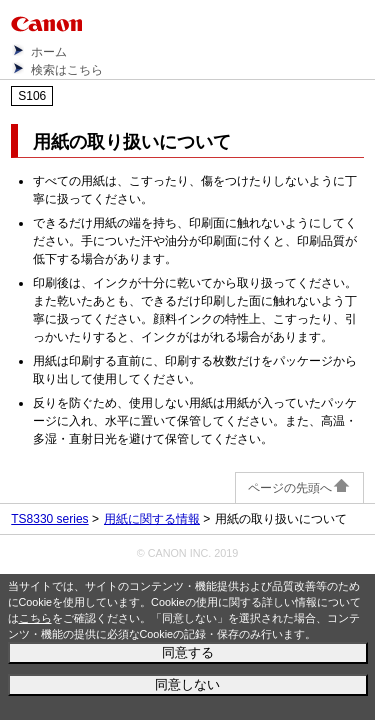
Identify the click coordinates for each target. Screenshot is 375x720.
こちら (35, 618)
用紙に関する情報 (152, 519)
